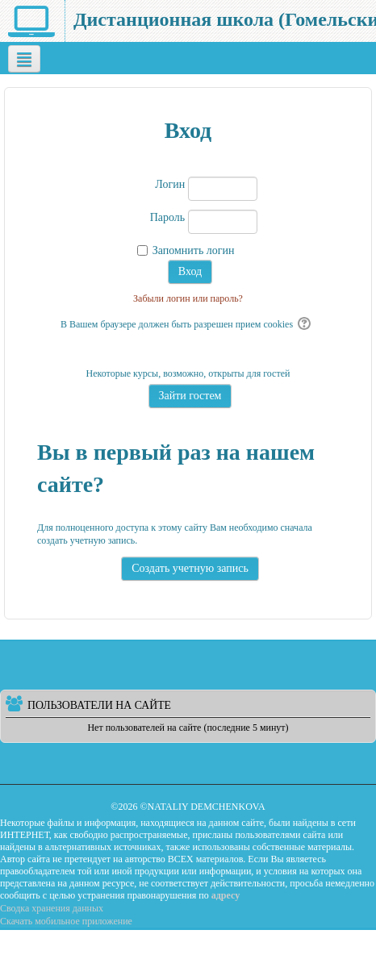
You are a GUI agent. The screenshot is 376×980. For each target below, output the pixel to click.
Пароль (168, 217)
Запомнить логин (194, 250)
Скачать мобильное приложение (66, 921)
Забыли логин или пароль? (188, 298)
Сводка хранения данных (52, 908)
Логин (170, 184)
